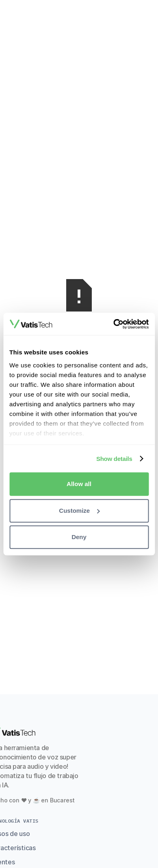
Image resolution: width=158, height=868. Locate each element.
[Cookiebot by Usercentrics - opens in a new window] (114, 324)
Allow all (79, 484)
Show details (114, 459)
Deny (79, 537)
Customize (79, 511)
